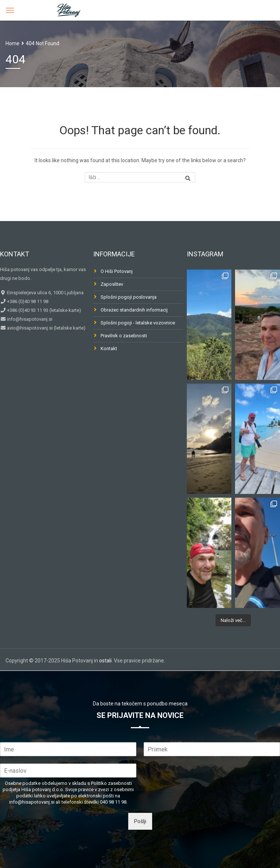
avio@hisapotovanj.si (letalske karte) (46, 328)
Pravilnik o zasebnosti (124, 336)
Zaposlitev (112, 284)
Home (13, 43)
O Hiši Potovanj (117, 271)
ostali (105, 661)
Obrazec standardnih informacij (134, 310)
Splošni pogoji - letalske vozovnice (138, 323)
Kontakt (109, 348)
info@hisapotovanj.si (29, 319)
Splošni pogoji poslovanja (129, 297)
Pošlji (140, 821)
